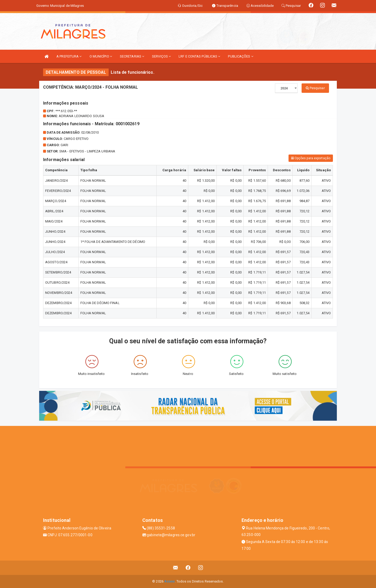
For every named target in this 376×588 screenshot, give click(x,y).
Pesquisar (315, 88)
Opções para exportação (311, 158)
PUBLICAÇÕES (240, 56)
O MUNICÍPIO (101, 56)
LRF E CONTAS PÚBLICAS (199, 56)
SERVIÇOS (161, 56)
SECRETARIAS (132, 56)
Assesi (170, 581)
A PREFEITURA (69, 56)
